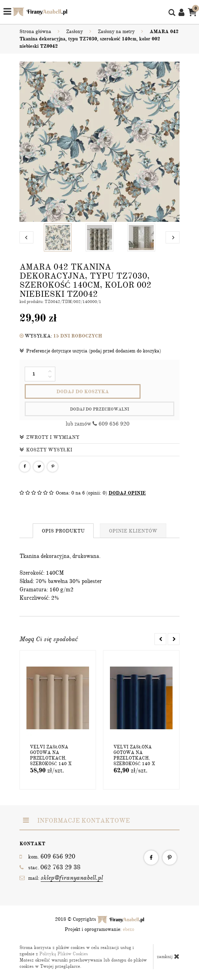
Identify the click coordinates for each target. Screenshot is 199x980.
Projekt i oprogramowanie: (99, 929)
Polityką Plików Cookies (64, 954)
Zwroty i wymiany (49, 437)
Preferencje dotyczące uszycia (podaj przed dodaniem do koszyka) (90, 351)
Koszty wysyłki (46, 450)
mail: (61, 878)
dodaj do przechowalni (99, 409)
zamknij (168, 956)
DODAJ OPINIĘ (127, 493)
